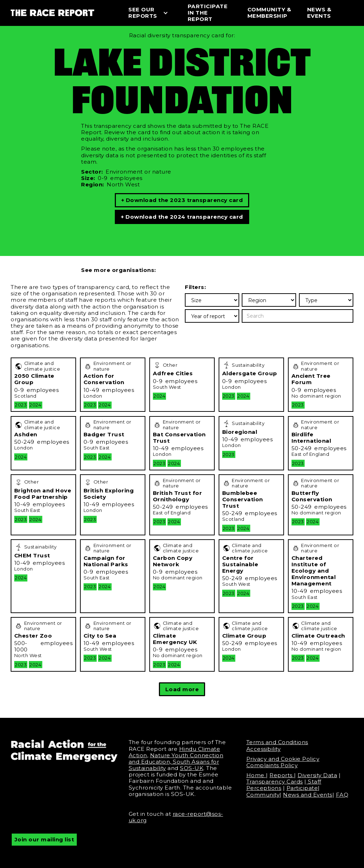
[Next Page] (182, 689)
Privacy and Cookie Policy (283, 759)
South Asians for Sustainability (174, 765)
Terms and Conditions (277, 742)
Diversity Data (317, 775)
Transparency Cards (275, 782)
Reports (282, 775)
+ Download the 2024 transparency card (182, 217)
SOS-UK (192, 768)
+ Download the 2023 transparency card (182, 200)
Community (263, 795)
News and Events (308, 795)
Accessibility (264, 749)
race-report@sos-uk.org (176, 817)
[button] (151, 13)
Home (256, 775)
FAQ (342, 795)
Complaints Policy (272, 765)
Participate (302, 788)
